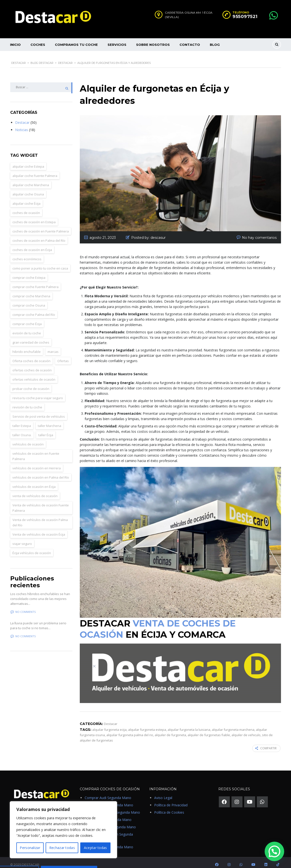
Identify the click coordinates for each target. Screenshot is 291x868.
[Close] (94, 666)
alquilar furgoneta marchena (233, 724)
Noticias (22, 124)
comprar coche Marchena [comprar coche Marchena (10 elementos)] (31, 290)
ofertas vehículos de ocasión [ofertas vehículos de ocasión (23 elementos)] (34, 374)
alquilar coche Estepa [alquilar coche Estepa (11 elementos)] (28, 161)
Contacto (190, 45)
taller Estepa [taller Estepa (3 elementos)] (22, 420)
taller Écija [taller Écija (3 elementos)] (46, 429)
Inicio (15, 45)
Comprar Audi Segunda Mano (108, 792)
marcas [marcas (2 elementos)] (53, 346)
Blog (215, 45)
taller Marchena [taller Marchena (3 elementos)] (50, 420)
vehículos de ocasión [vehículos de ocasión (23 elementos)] (28, 439)
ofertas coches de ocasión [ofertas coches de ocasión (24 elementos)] (32, 365)
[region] (63, 830)
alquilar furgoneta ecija (109, 724)
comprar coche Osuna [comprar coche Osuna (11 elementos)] (29, 300)
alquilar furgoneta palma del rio (130, 729)
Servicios (117, 45)
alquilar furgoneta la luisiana (189, 724)
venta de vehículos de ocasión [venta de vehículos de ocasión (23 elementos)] (35, 490)
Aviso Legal (163, 792)
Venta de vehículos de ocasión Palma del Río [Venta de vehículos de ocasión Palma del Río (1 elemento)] (40, 517)
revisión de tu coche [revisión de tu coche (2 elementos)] (27, 402)
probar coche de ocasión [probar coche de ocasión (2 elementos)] (31, 383)
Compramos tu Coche (76, 45)
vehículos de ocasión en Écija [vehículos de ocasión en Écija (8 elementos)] (34, 481)
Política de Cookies (169, 806)
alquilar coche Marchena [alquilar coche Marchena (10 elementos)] (31, 179)
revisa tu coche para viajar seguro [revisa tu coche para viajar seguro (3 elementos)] (38, 392)
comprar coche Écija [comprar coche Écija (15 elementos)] (27, 318)
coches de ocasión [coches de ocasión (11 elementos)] (26, 207)
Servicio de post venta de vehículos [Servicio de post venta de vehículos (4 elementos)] (39, 411)
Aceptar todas (95, 848)
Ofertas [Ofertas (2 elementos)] (63, 355)
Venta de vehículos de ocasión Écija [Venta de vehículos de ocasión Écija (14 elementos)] (39, 529)
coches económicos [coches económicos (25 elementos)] (27, 253)
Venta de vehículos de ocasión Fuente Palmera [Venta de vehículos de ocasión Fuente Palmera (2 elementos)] (41, 502)
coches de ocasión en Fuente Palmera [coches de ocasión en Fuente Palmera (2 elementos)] (41, 226)
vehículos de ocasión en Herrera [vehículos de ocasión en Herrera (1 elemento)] (37, 463)
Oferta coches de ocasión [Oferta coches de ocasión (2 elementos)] (31, 355)
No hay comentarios (259, 232)
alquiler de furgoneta (170, 729)
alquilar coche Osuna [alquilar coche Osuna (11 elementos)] (28, 189)
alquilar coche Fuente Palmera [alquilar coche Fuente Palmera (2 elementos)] (35, 170)
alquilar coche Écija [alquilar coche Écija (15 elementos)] (26, 198)
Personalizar (30, 848)
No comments (23, 606)
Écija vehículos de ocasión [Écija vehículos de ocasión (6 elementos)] (32, 547)
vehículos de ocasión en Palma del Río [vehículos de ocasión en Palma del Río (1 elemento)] (41, 472)
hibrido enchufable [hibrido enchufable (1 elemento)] (27, 346)
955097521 (245, 17)
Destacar (22, 117)
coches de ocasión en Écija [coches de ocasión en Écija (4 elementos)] (32, 244)
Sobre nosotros (153, 45)
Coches (38, 45)
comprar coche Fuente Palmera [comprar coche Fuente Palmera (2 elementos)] (35, 281)
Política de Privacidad (171, 799)
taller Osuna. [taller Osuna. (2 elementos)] (22, 429)
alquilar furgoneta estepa (147, 724)
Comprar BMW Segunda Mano (109, 799)
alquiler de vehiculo (246, 729)
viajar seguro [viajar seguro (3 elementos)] (22, 538)
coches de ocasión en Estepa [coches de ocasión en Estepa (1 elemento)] (34, 216)
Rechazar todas (62, 848)
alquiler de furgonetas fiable (209, 729)
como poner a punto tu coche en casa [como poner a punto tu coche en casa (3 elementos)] (40, 263)
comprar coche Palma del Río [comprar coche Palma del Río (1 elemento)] (34, 309)
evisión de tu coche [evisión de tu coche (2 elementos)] (27, 328)
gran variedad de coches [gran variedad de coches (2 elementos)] (31, 337)
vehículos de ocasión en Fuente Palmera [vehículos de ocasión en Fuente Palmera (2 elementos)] (36, 451)
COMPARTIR (266, 743)
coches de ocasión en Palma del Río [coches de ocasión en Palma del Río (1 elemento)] (39, 235)
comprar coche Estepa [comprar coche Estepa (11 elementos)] (29, 272)
